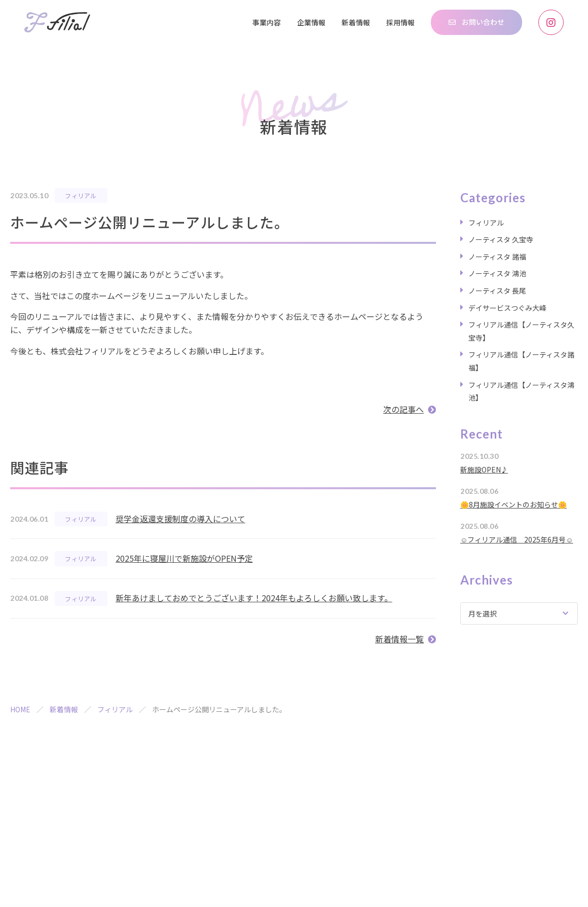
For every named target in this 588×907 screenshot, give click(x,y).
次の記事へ (403, 409)
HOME (20, 709)
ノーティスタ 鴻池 (497, 273)
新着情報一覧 (399, 639)
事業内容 (267, 22)
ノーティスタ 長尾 (497, 291)
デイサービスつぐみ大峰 (507, 308)
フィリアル (81, 195)
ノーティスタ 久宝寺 (501, 239)
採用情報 (400, 22)
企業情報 (311, 22)
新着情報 (356, 22)
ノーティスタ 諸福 (497, 257)
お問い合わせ (483, 22)
